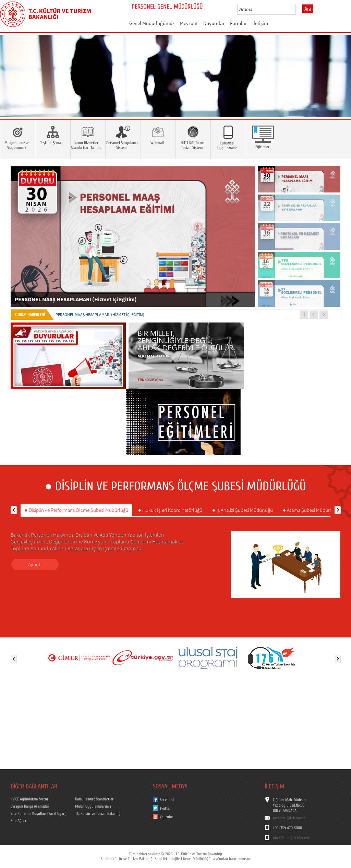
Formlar (238, 23)
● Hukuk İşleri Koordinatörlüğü (170, 510)
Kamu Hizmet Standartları (95, 799)
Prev (12, 86)
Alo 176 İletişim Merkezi (291, 838)
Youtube (166, 817)
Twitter (165, 808)
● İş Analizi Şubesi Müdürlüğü (243, 510)
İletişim (260, 23)
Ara (308, 9)
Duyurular (214, 23)
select (298, 9)
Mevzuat (189, 23)
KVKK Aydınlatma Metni (29, 799)
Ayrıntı (35, 564)
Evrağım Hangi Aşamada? (30, 806)
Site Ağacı (18, 821)
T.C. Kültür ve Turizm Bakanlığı (98, 813)
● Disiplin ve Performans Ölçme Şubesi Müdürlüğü (76, 510)
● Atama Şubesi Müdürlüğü (311, 510)
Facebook (167, 800)
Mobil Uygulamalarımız (93, 806)
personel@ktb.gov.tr (289, 818)
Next (339, 86)
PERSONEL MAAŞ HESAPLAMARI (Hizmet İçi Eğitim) (100, 314)
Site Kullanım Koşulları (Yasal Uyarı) (39, 813)
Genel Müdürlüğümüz (152, 23)
